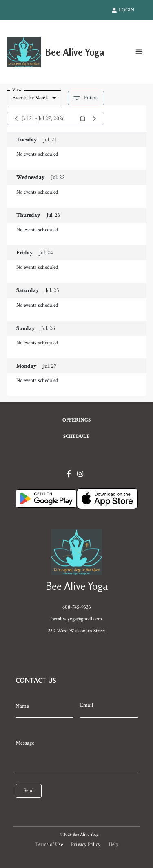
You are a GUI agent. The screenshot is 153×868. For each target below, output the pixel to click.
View (17, 89)
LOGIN (123, 10)
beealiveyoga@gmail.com (77, 619)
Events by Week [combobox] (30, 97)
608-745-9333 (77, 607)
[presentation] (52, 810)
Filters (86, 98)
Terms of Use (49, 844)
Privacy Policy (86, 844)
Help (113, 844)
